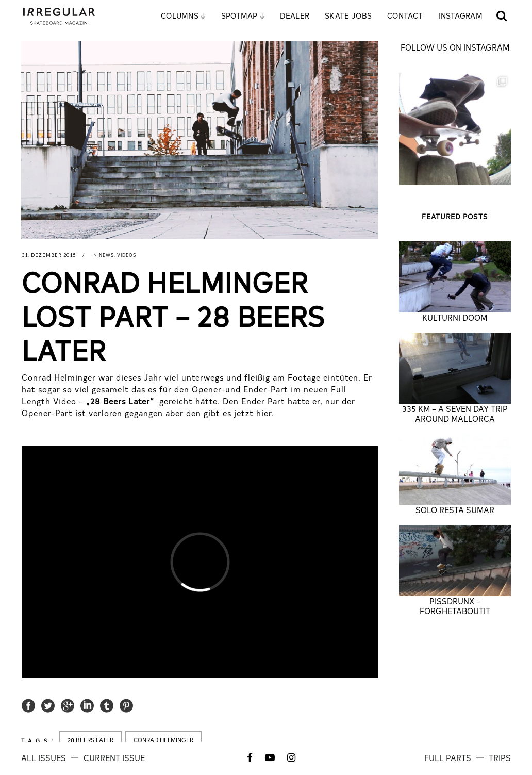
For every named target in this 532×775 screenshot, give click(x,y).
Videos (127, 255)
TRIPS (500, 757)
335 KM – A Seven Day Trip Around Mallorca (455, 413)
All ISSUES (45, 757)
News (106, 255)
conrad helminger (163, 740)
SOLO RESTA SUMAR (455, 509)
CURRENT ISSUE (114, 757)
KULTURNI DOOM (455, 317)
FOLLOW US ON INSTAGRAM (455, 47)
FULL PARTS (449, 757)
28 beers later (90, 740)
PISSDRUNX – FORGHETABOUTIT (455, 606)
